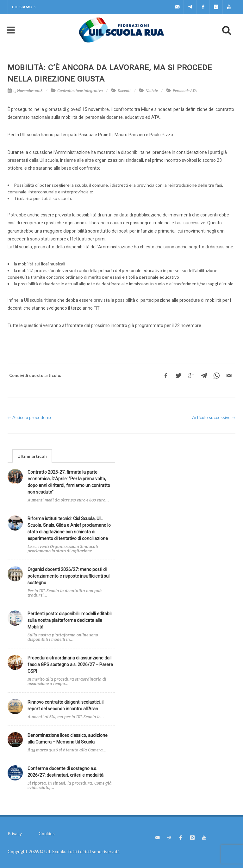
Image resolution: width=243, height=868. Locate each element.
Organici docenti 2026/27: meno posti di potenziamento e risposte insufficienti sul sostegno (69, 576)
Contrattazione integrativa (80, 91)
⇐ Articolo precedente (30, 417)
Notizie (152, 91)
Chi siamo (24, 7)
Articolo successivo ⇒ (214, 417)
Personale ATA (185, 91)
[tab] (32, 456)
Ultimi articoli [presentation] (32, 456)
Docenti (124, 91)
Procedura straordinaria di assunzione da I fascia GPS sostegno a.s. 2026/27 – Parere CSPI (70, 665)
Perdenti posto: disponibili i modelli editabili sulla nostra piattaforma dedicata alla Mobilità (70, 620)
